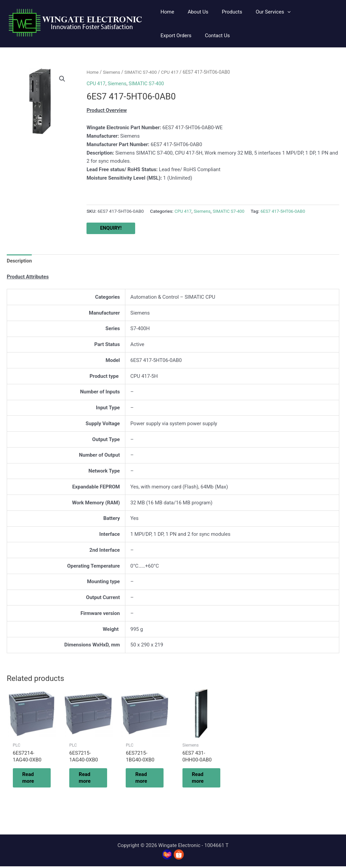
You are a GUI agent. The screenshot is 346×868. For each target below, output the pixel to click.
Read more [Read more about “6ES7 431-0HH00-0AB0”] (202, 779)
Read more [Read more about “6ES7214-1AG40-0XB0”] (32, 779)
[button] (261, 12)
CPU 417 (172, 72)
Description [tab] (20, 261)
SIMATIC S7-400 (142, 72)
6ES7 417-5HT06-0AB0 (286, 211)
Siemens (112, 72)
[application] (276, 12)
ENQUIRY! (111, 228)
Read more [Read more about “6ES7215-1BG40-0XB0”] (145, 779)
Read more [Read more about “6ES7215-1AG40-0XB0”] (89, 779)
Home (93, 72)
